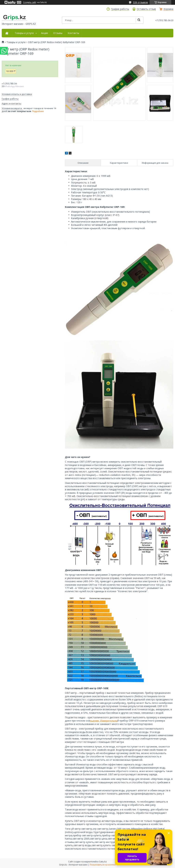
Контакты (73, 33)
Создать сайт (30, 2)
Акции (44, 33)
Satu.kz (103, 862)
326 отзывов (140, 2)
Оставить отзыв (146, 9)
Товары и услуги (24, 33)
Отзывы (58, 33)
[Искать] (139, 20)
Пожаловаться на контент (103, 865)
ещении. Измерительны (104, 721)
